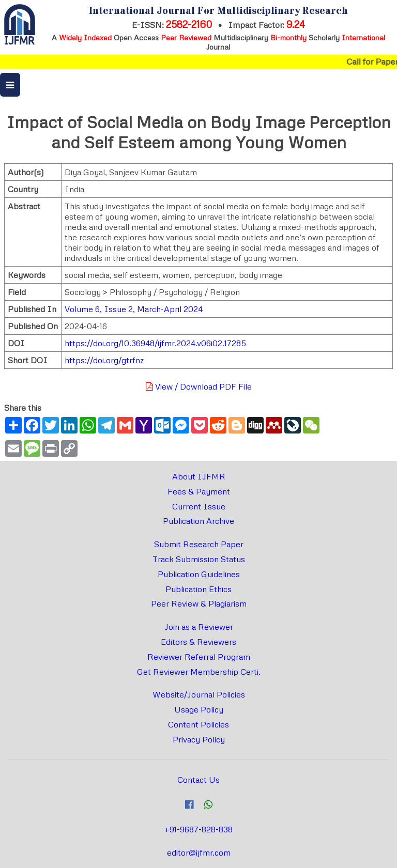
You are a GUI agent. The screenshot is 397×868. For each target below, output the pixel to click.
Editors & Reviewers (198, 642)
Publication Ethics (198, 589)
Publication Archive (198, 521)
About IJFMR (199, 476)
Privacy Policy (199, 739)
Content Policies (198, 724)
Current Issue (199, 506)
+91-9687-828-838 (198, 829)
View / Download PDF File (199, 386)
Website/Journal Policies (199, 694)
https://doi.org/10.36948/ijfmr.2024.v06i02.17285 (155, 343)
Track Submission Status (199, 559)
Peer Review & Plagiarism (199, 603)
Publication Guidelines (199, 574)
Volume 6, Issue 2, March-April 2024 (134, 309)
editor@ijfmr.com (199, 853)
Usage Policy (199, 709)
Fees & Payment (199, 491)
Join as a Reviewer (199, 627)
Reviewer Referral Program (199, 657)
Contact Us (198, 780)
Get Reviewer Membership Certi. (199, 672)
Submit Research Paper (199, 544)
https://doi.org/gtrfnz (104, 360)
